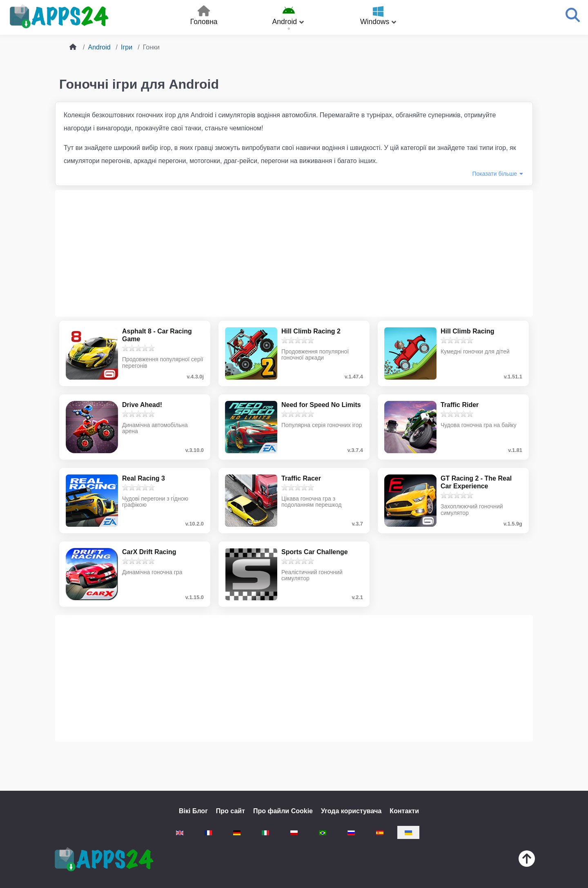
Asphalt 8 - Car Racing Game (157, 335)
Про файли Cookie (283, 811)
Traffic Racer (301, 478)
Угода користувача (351, 811)
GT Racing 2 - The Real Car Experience (476, 482)
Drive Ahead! (142, 405)
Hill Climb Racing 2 (311, 331)
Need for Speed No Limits (321, 405)
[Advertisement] (294, 253)
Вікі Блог (193, 811)
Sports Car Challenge (315, 552)
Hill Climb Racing (468, 331)
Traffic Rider (460, 405)
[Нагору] (527, 860)
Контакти (404, 811)
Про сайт (231, 811)
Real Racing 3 (144, 478)
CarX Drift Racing (149, 552)
